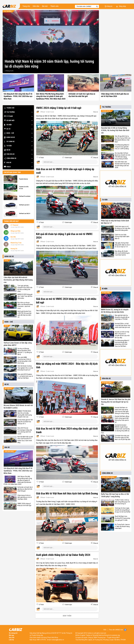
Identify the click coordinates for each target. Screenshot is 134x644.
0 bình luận (68, 158)
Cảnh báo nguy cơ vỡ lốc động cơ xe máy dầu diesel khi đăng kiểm (123, 228)
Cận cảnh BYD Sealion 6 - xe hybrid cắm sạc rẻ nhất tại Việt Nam (25, 376)
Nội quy (11, 635)
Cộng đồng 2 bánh (108, 477)
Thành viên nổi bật (11, 221)
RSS (105, 630)
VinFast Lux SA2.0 (25, 213)
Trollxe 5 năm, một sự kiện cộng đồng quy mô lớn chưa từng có (122, 502)
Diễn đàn (36, 6)
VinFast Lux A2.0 (24, 205)
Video (7, 167)
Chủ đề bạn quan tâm (12, 172)
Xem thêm (67, 616)
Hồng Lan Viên (15, 231)
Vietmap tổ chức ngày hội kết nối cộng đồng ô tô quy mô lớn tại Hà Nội (123, 510)
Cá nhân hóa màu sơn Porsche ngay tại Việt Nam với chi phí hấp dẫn (123, 438)
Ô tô (6, 260)
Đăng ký (110, 6)
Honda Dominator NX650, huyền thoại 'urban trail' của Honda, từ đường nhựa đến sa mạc (115, 429)
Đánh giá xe (9, 137)
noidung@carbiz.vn (58, 640)
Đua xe (8, 163)
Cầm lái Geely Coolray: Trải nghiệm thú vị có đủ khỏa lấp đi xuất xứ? (25, 368)
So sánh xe (9, 142)
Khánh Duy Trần (16, 243)
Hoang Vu (14, 249)
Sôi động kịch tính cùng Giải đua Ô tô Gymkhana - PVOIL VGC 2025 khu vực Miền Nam (18, 96)
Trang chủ (26, 6)
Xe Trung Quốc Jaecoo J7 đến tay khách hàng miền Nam (122, 526)
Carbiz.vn (91, 633)
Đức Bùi (13, 237)
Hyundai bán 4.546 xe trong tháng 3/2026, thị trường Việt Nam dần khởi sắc (115, 130)
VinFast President (25, 196)
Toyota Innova (23, 179)
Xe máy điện (106, 293)
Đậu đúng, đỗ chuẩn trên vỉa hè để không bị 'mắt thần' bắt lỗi (122, 253)
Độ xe (7, 150)
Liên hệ (11, 640)
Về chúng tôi (13, 633)
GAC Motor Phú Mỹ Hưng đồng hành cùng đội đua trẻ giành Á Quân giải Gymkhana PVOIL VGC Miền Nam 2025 (51, 96)
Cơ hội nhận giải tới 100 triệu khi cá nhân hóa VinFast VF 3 (25, 422)
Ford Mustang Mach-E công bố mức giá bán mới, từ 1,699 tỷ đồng (122, 147)
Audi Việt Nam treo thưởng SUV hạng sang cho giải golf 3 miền (122, 518)
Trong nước (106, 111)
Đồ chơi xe (8, 388)
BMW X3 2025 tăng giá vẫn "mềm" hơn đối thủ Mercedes (25, 296)
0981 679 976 (41, 640)
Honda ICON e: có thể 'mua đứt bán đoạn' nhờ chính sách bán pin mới (123, 325)
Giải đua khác (9, 451)
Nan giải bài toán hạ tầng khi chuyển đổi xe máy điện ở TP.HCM (122, 317)
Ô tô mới (8, 116)
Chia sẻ (95, 158)
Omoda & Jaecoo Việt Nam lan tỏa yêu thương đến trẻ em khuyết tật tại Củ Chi (116, 402)
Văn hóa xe (9, 154)
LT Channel (14, 225)
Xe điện (8, 125)
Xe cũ (7, 129)
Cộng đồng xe (10, 158)
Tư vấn (8, 146)
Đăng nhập (121, 6)
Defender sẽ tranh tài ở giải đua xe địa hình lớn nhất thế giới (25, 489)
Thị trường (8, 11)
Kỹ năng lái (106, 204)
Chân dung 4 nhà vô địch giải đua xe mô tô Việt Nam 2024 (25, 497)
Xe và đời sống (107, 382)
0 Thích (41, 158)
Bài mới (45, 6)
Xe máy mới (9, 121)
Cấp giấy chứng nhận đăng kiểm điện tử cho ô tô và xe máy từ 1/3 (123, 245)
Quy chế (12, 637)
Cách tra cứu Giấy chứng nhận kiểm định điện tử (122, 237)
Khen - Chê (9, 133)
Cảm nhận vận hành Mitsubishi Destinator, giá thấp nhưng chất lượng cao (18, 280)
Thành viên (54, 6)
